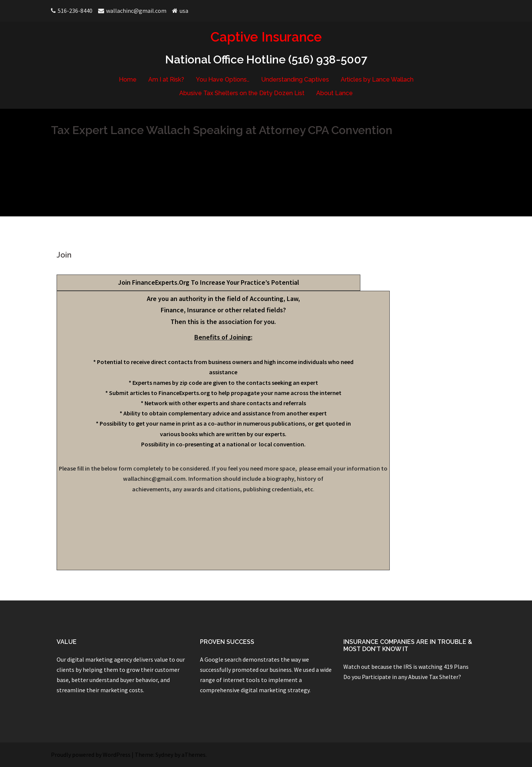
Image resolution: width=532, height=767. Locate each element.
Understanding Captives (295, 79)
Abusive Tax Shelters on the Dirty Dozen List (242, 93)
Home (128, 79)
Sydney (164, 755)
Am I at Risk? (166, 79)
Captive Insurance (266, 37)
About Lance (334, 93)
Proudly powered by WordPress (91, 755)
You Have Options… (223, 79)
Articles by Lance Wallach (377, 79)
